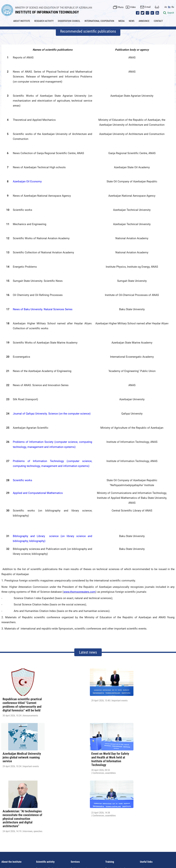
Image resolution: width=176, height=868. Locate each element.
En (170, 7)
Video (134, 7)
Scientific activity (45, 786)
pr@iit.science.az (141, 847)
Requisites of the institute (14, 805)
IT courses (110, 798)
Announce (74, 839)
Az (166, 7)
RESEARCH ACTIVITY (44, 21)
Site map (101, 839)
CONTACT (158, 21)
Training (110, 786)
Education (75, 798)
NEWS (132, 21)
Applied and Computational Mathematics (38, 493)
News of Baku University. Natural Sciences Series (43, 309)
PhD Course (42, 804)
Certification (111, 804)
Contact (112, 839)
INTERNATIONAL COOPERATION (99, 21)
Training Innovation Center (118, 793)
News (63, 839)
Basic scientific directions (48, 793)
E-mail (148, 7)
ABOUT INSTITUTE (22, 21)
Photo (121, 7)
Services (75, 786)
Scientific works (23, 480)
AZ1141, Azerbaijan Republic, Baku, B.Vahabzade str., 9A (48, 847)
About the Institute (11, 786)
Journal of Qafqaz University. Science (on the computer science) (52, 413)
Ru (173, 7)
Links (142, 793)
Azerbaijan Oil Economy (27, 181)
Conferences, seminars (47, 798)
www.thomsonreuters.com (79, 591)
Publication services (80, 793)
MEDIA (121, 21)
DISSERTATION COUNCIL (69, 21)
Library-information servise (83, 804)
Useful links (146, 786)
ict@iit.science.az (104, 847)
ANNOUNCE (144, 21)
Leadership (7, 793)
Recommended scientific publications (88, 31)
